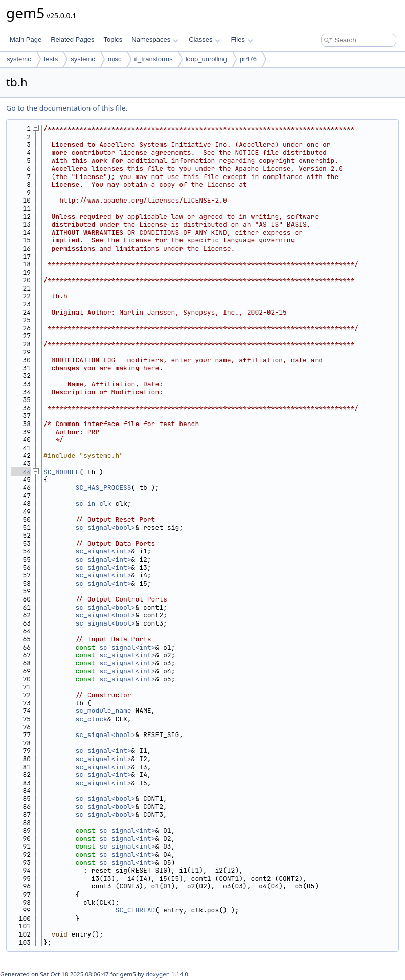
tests (51, 59)
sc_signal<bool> (105, 528)
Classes (205, 40)
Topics (113, 40)
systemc (19, 59)
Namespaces (155, 40)
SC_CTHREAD (135, 910)
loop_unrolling (206, 59)
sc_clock (91, 719)
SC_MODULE (61, 472)
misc (115, 59)
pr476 (248, 59)
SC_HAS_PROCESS (103, 488)
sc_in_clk (93, 504)
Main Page (26, 40)
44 (21, 472)
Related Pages (72, 40)
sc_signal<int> (103, 551)
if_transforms (154, 59)
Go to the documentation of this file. (67, 108)
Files (242, 40)
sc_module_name (103, 711)
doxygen (158, 974)
